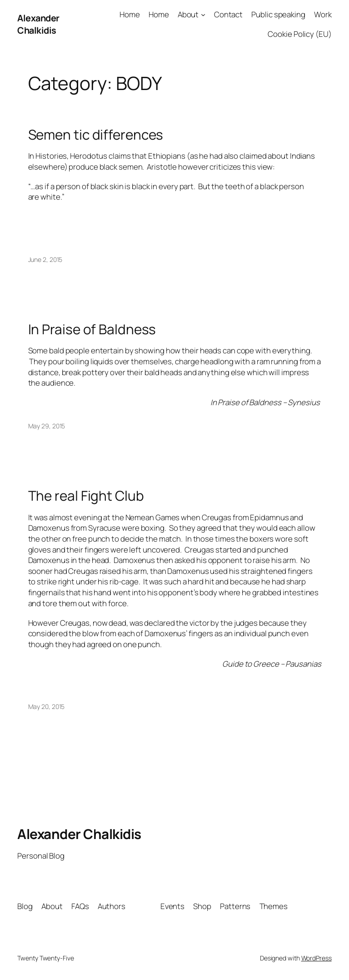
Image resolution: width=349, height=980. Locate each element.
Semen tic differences (96, 134)
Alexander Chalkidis (38, 24)
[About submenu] (203, 15)
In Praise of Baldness (92, 329)
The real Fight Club (86, 495)
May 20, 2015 (47, 706)
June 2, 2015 (45, 259)
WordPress (317, 958)
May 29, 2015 (47, 426)
